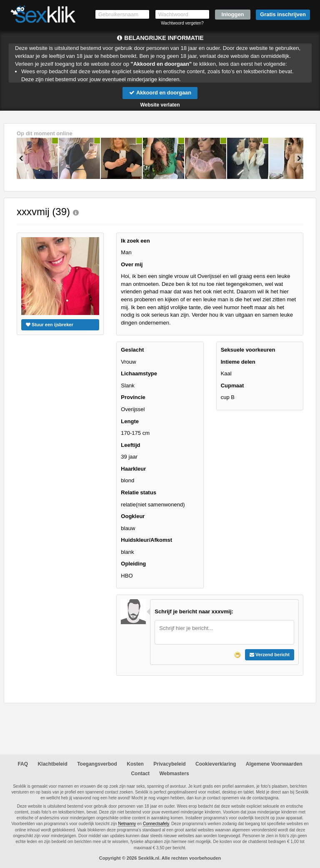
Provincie (133, 398)
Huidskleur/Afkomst (146, 540)
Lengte (130, 421)
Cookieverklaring (216, 764)
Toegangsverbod (97, 764)
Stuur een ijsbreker (50, 325)
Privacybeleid (169, 764)
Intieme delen (238, 362)
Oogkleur (133, 516)
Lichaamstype (139, 374)
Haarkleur (133, 469)
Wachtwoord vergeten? (182, 23)
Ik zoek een (135, 241)
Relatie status (139, 492)
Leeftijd (130, 445)
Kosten (135, 764)
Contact (140, 774)
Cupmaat (232, 386)
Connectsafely (156, 824)
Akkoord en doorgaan (160, 93)
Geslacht (132, 350)
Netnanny (127, 824)
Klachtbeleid (52, 764)
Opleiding (133, 564)
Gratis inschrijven (283, 14)
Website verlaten (160, 105)
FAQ (23, 764)
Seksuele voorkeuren (248, 350)
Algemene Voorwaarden (274, 764)
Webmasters (174, 774)
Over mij (132, 264)
